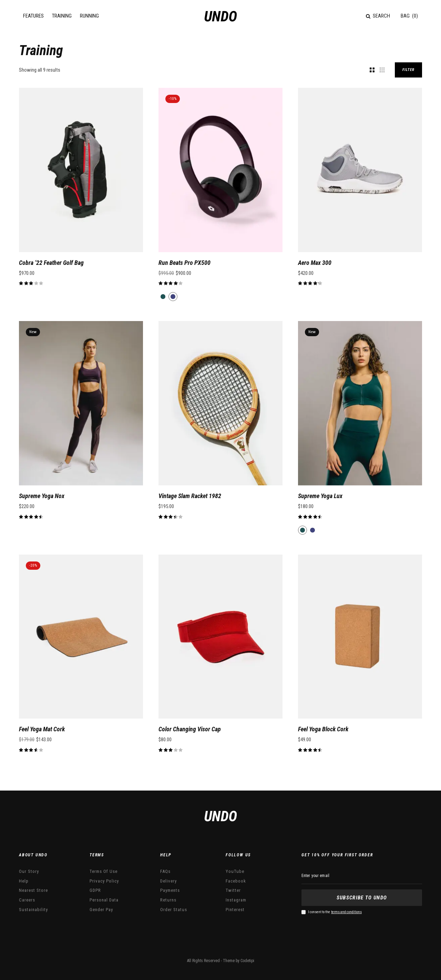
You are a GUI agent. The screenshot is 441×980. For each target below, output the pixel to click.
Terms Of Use (104, 871)
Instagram (236, 900)
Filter (408, 70)
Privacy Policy (104, 881)
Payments (170, 890)
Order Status (174, 910)
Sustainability (33, 910)
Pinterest (235, 910)
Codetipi (247, 961)
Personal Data (104, 900)
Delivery (168, 881)
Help (24, 881)
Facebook (236, 881)
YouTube (235, 871)
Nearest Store (33, 890)
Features (33, 16)
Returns (168, 900)
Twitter (233, 890)
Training (62, 16)
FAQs (165, 871)
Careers (27, 900)
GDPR (95, 890)
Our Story (29, 871)
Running (89, 16)
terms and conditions (346, 912)
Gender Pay (101, 910)
